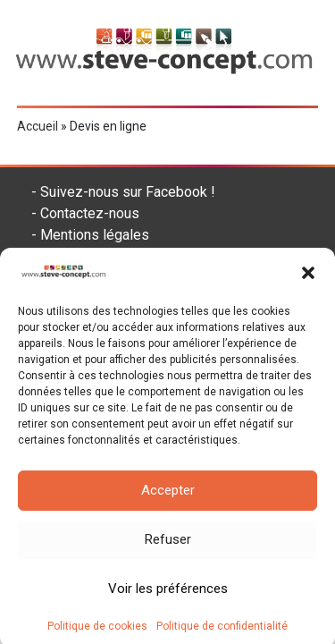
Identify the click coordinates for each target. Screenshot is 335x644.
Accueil (38, 126)
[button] (308, 279)
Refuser (168, 546)
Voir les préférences (168, 595)
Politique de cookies (97, 631)
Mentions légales (95, 235)
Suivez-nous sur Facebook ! (128, 192)
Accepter (168, 496)
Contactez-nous (90, 213)
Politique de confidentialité (222, 631)
